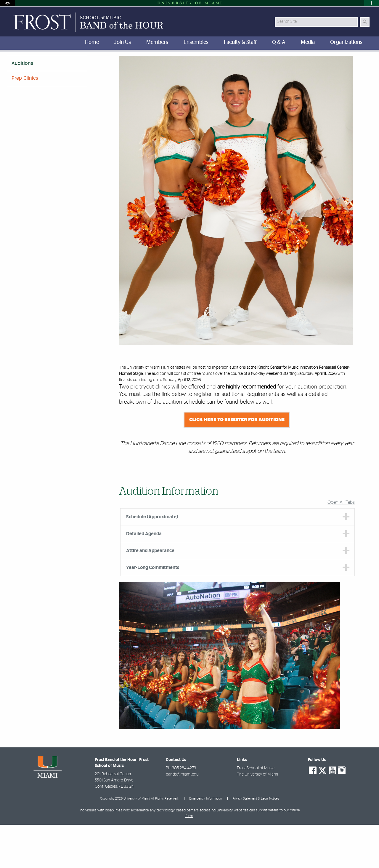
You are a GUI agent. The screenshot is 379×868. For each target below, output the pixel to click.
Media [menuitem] (308, 42)
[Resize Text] (353, 60)
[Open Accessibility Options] (7, 3)
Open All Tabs (341, 546)
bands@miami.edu (182, 818)
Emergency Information (205, 842)
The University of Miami (257, 818)
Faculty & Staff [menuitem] (240, 42)
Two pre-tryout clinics (144, 430)
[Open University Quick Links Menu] (372, 3)
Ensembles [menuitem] (196, 42)
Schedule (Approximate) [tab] (152, 560)
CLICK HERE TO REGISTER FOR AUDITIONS (237, 463)
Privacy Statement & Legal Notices (256, 842)
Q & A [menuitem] (279, 42)
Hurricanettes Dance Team (49, 64)
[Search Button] (365, 22)
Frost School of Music (256, 811)
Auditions (89, 64)
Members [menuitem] (157, 42)
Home (12, 64)
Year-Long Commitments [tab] (153, 611)
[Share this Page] (367, 60)
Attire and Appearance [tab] (150, 594)
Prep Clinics (25, 122)
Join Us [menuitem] (123, 42)
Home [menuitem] (92, 42)
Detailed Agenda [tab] (144, 577)
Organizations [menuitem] (346, 42)
